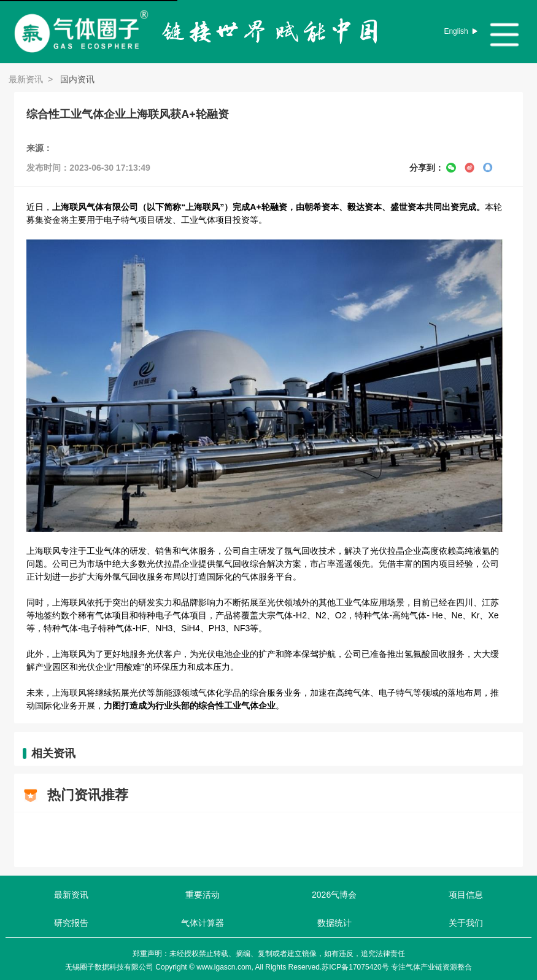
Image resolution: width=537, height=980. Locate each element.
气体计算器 (203, 923)
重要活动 (203, 895)
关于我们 (466, 923)
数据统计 (334, 923)
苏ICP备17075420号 (355, 967)
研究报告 (71, 923)
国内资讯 (76, 79)
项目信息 (466, 895)
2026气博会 (334, 895)
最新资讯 (26, 79)
